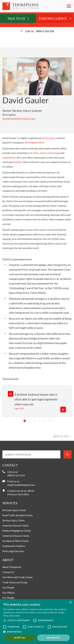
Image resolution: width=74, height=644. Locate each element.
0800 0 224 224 (45, 31)
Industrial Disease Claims (16, 536)
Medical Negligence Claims (17, 531)
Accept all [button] (20, 638)
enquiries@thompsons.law (21, 485)
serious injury (49, 138)
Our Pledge (8, 598)
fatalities (17, 162)
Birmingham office (35, 143)
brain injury (33, 153)
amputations (9, 158)
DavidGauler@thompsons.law (19, 119)
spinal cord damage (50, 153)
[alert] (37, 622)
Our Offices (9, 593)
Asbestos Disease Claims (16, 526)
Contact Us (8, 572)
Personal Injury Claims (14, 510)
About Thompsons (12, 567)
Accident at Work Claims (15, 541)
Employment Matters (14, 546)
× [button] (70, 603)
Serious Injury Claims (14, 520)
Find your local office (18, 494)
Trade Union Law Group (15, 582)
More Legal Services (13, 551)
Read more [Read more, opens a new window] (15, 616)
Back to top (61, 436)
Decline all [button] (54, 638)
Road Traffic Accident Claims (18, 515)
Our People (8, 587)
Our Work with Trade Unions (17, 577)
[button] (37, 632)
